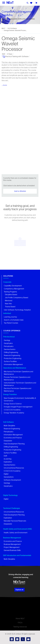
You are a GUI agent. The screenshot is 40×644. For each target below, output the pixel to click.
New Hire (8, 304)
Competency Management (14, 289)
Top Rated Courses (11, 323)
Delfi (5, 456)
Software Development (12, 480)
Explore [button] (19, 590)
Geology (7, 340)
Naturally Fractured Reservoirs (15, 521)
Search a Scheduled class (14, 320)
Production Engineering (13, 358)
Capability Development (13, 286)
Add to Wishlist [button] (20, 191)
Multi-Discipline (9, 426)
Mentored (9, 301)
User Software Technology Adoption (17, 310)
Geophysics (8, 343)
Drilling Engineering (11, 352)
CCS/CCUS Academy (12, 410)
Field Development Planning (14, 444)
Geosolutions (9, 477)
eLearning (8, 459)
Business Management (12, 544)
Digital (6, 474)
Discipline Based (11, 294)
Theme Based (10, 307)
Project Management (12, 547)
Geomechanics (10, 349)
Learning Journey (10, 317)
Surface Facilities (10, 361)
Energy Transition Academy (14, 413)
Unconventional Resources (14, 468)
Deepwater (8, 441)
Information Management (13, 364)
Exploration (8, 462)
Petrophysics (9, 346)
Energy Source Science (13, 404)
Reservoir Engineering (12, 355)
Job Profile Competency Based (16, 298)
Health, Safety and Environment (16, 533)
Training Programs (10, 292)
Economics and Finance (13, 438)
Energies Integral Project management (18, 407)
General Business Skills (12, 550)
